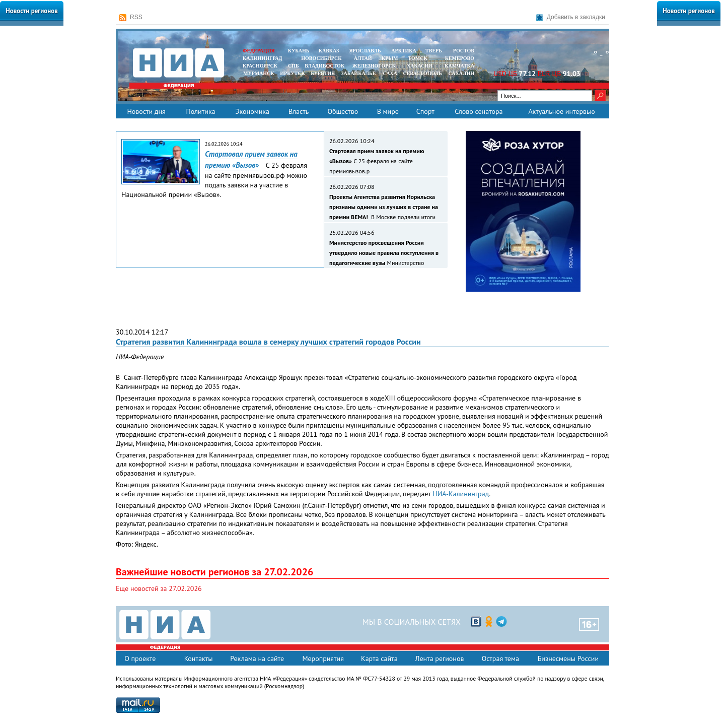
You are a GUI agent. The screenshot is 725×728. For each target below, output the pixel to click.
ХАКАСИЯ (419, 66)
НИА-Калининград (461, 494)
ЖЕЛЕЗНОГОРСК (374, 66)
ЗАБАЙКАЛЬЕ (359, 73)
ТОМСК (419, 58)
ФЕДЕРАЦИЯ (259, 51)
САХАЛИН (461, 73)
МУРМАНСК (259, 73)
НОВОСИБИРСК (321, 58)
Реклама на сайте (257, 658)
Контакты (199, 658)
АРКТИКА (404, 51)
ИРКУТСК (292, 73)
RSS (131, 17)
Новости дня (146, 111)
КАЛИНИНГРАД (262, 58)
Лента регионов (440, 658)
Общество (343, 111)
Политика (200, 111)
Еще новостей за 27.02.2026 (159, 588)
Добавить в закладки (571, 17)
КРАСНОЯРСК (260, 66)
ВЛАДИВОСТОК (324, 66)
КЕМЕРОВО (460, 58)
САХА (390, 73)
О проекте (140, 658)
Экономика (252, 111)
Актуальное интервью (561, 111)
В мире (388, 111)
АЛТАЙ (363, 58)
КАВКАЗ (329, 51)
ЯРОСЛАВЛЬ (365, 51)
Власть (299, 111)
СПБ (294, 66)
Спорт (425, 111)
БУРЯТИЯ (323, 73)
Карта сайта (379, 658)
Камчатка (459, 66)
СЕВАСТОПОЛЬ (422, 73)
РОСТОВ (464, 51)
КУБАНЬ (299, 51)
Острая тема (500, 658)
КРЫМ (390, 58)
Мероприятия (323, 658)
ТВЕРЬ (434, 51)
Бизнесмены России (568, 658)
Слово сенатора (479, 111)
